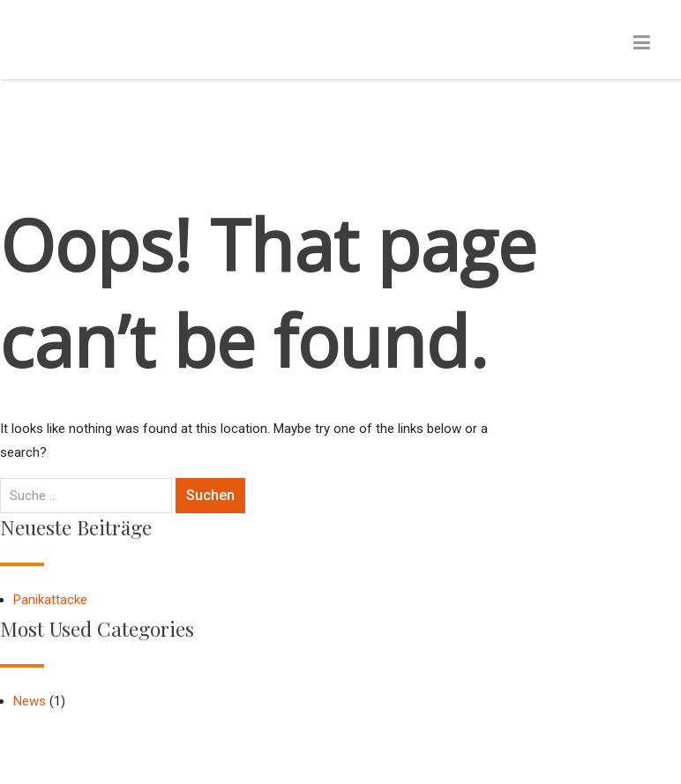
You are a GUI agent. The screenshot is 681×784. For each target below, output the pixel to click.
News (30, 701)
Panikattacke (50, 600)
